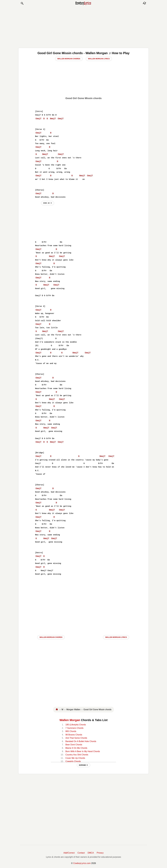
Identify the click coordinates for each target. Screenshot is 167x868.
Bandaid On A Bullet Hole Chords (81, 741)
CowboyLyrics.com (82, 863)
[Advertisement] (83, 26)
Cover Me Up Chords (75, 758)
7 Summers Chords (74, 728)
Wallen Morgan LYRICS (116, 637)
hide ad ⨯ (48, 203)
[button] (22, 3)
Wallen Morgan (70, 720)
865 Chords (71, 731)
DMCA (91, 853)
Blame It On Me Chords (76, 748)
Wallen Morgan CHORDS (51, 637)
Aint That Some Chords (76, 738)
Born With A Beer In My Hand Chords (83, 751)
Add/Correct (69, 853)
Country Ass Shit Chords (77, 755)
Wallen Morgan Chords (69, 59)
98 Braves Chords (74, 735)
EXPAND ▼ (84, 765)
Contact (81, 853)
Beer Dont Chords (74, 745)
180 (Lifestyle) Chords (76, 725)
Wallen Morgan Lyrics (99, 59)
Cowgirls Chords (73, 761)
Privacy (100, 853)
